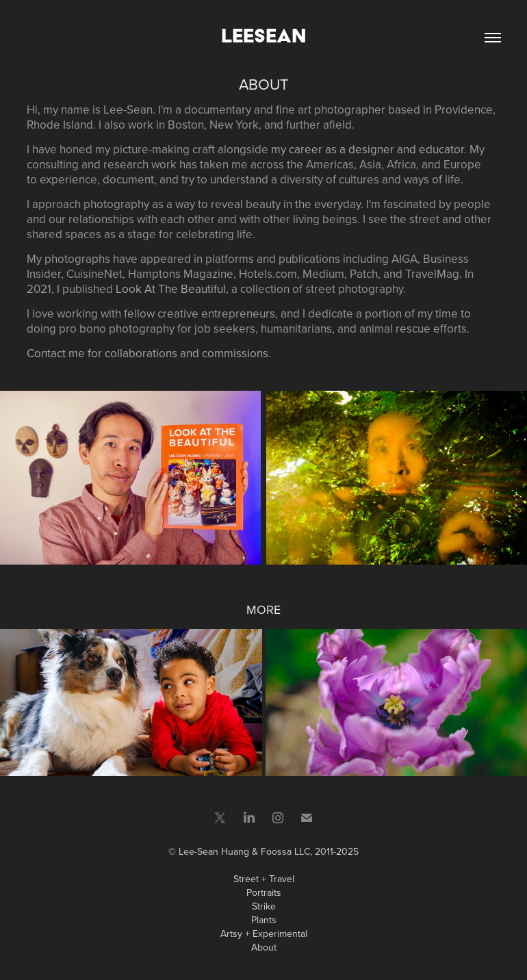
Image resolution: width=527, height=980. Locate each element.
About (264, 947)
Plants (264, 920)
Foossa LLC (285, 851)
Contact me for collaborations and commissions (147, 353)
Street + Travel (264, 879)
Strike (264, 906)
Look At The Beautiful (171, 289)
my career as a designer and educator (368, 149)
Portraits (264, 892)
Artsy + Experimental (264, 933)
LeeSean (263, 35)
